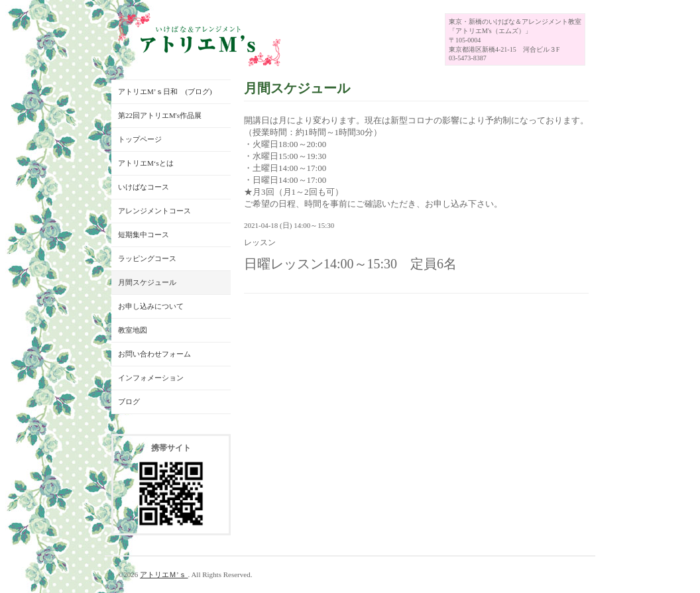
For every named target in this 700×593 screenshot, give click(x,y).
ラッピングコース (147, 258)
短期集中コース (144, 235)
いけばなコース (144, 187)
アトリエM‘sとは (146, 163)
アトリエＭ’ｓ (164, 574)
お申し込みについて (151, 306)
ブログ (129, 402)
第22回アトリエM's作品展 (160, 115)
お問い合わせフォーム (154, 354)
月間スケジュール (147, 282)
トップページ (140, 139)
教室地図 (133, 330)
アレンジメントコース (154, 211)
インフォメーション (151, 378)
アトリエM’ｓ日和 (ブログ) (165, 91)
